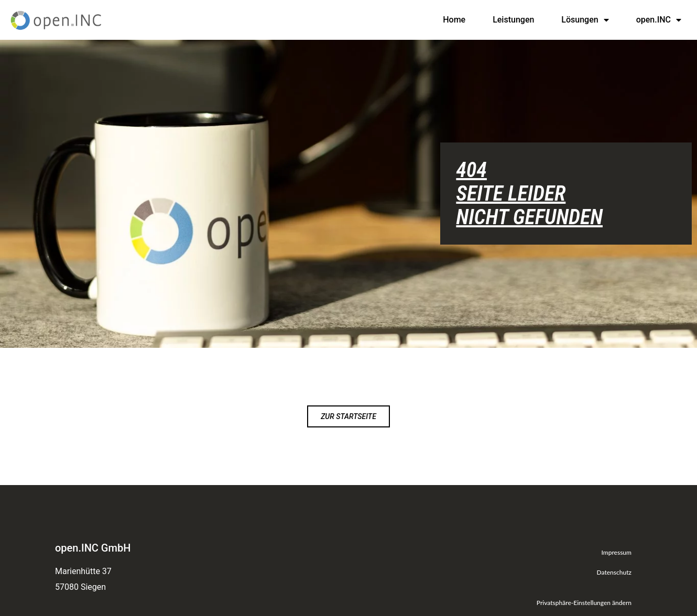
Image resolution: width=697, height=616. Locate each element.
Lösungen (585, 20)
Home (454, 20)
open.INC (659, 20)
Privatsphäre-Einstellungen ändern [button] (584, 603)
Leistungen (513, 20)
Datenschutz (614, 572)
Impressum (616, 552)
